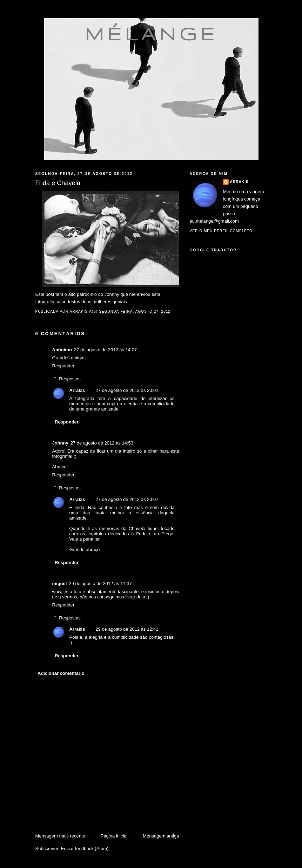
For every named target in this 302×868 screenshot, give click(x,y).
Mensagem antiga (161, 836)
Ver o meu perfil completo (221, 231)
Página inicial (114, 836)
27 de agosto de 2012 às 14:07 (105, 350)
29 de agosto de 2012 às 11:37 (100, 584)
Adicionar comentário (61, 673)
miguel (60, 584)
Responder (63, 366)
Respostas (70, 379)
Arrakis (77, 390)
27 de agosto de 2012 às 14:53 (102, 443)
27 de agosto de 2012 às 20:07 (127, 499)
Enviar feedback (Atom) (85, 849)
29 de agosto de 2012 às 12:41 (127, 629)
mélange (151, 34)
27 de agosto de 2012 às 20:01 (127, 390)
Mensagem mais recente (60, 836)
